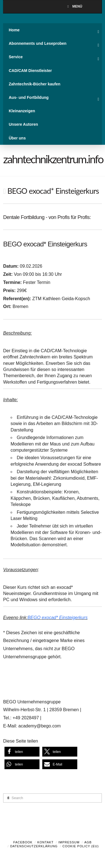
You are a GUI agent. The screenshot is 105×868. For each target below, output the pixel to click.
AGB (88, 842)
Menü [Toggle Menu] (74, 6)
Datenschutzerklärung (34, 846)
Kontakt (45, 842)
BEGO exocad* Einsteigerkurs (57, 618)
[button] (22, 752)
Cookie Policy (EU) (81, 846)
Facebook (23, 842)
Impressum (69, 842)
